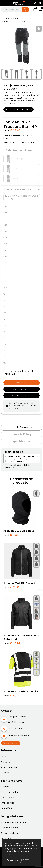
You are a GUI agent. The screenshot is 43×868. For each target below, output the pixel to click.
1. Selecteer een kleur (18, 150)
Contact (5, 787)
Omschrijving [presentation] (21, 435)
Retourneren (8, 798)
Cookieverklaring (10, 828)
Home (4, 18)
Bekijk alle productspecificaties (20, 142)
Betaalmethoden (10, 792)
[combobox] (12, 10)
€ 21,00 (11, 696)
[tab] (21, 428)
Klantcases (7, 773)
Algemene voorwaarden (13, 822)
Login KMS (6, 808)
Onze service (8, 803)
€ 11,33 (11, 535)
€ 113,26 (12, 643)
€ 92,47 (12, 587)
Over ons (6, 756)
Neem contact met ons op (19, 109)
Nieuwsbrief (7, 762)
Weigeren (26, 859)
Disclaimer (6, 839)
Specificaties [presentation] (21, 441)
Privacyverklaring (10, 833)
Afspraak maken (9, 767)
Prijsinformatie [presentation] (21, 428)
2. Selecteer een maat (18, 189)
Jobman (14, 18)
